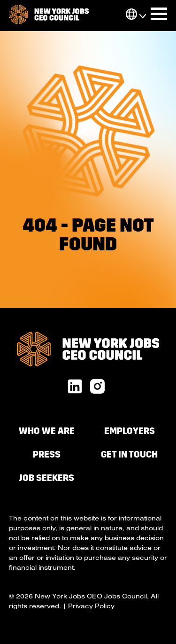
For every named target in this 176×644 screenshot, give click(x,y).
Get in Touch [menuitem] (129, 454)
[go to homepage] (49, 16)
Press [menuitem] (47, 454)
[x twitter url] (97, 387)
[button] (131, 15)
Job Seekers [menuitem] (46, 478)
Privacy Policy (91, 606)
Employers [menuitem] (130, 431)
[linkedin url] (75, 387)
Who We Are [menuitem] (47, 431)
